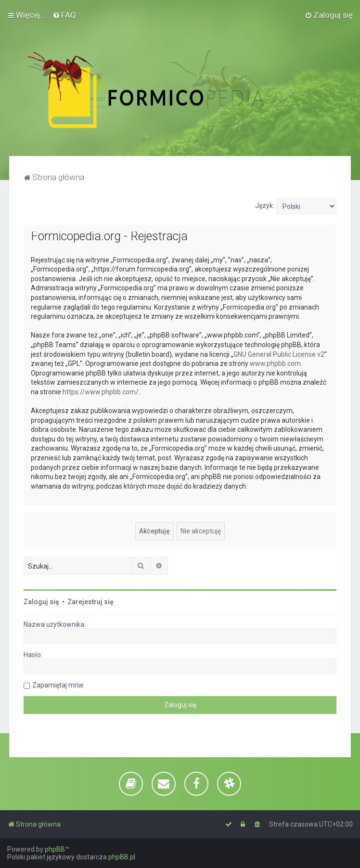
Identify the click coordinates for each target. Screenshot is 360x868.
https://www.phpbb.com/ (101, 392)
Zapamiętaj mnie (58, 685)
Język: (265, 206)
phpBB (55, 849)
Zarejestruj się (90, 602)
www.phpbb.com (275, 363)
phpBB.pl (122, 857)
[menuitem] (64, 15)
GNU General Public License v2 (279, 354)
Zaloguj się (41, 602)
